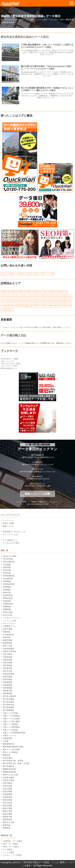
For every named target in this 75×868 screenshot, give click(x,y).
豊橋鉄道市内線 (9, 769)
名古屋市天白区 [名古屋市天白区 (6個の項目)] (41, 292)
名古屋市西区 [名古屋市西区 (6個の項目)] (28, 296)
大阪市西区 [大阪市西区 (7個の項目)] (54, 301)
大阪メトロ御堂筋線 (11, 727)
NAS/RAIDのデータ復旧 (9, 359)
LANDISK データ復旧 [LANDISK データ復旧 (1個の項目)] (6, 274)
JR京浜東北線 (9, 562)
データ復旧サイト (10, 540)
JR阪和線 (7, 607)
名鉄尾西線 (7, 657)
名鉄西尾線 (7, 688)
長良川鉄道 (7, 803)
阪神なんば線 (8, 822)
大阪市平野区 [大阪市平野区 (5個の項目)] (4, 301)
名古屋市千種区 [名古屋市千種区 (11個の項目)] (33, 292)
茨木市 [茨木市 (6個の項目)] (3, 310)
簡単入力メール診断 (37, 494)
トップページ (8, 521)
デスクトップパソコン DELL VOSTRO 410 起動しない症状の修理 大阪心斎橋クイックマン (37, 327)
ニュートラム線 (9, 621)
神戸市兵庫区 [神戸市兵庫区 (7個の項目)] (47, 306)
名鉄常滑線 (7, 660)
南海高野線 (7, 643)
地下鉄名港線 (8, 702)
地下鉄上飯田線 (9, 696)
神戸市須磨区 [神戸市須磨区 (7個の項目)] (69, 306)
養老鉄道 (7, 828)
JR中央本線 (8, 559)
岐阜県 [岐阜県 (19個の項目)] (15, 306)
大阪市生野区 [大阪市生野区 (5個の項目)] (40, 301)
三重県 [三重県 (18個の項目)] (3, 292)
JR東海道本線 (9, 584)
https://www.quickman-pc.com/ (37, 504)
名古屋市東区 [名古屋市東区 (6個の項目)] (57, 292)
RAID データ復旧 (11, 847)
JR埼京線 (7, 573)
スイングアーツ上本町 (9, 366)
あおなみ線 (7, 615)
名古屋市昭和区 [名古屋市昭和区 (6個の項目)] (50, 292)
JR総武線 (7, 601)
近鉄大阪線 (7, 783)
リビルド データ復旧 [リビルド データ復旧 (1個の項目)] (49, 274)
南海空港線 (7, 640)
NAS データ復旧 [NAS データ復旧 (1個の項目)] (16, 274)
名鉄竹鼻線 (7, 679)
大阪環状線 (7, 738)
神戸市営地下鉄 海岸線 (13, 761)
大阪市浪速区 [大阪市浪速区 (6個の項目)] (26, 301)
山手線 (6, 741)
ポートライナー (9, 623)
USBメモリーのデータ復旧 (11, 364)
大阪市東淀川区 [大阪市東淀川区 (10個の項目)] (18, 301)
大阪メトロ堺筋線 (10, 724)
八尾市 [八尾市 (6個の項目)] (7, 292)
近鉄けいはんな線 (10, 775)
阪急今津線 (7, 808)
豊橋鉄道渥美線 (9, 772)
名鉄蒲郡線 (7, 685)
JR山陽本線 (8, 579)
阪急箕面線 (7, 819)
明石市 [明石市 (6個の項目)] (24, 306)
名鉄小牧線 (7, 654)
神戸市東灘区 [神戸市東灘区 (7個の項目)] (54, 306)
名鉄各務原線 (8, 649)
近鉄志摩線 (7, 791)
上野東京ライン (9, 626)
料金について (8, 526)
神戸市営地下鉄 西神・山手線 (16, 763)
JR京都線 (7, 565)
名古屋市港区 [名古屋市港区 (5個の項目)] (64, 292)
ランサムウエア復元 (11, 543)
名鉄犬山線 (7, 671)
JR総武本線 (8, 598)
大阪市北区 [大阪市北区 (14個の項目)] (54, 296)
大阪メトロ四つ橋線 (11, 721)
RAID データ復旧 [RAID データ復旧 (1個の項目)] (26, 274)
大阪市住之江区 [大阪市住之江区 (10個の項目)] (47, 296)
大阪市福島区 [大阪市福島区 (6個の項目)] (47, 301)
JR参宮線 (7, 567)
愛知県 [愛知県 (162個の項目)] (20, 306)
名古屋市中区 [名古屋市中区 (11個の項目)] (17, 292)
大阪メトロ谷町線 (10, 730)
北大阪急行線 (8, 635)
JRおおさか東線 (10, 556)
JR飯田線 (7, 609)
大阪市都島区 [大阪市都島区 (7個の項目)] (68, 301)
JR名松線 (7, 570)
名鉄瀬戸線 (7, 668)
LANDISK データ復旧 (12, 841)
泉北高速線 (7, 758)
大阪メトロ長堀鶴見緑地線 (14, 733)
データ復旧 (7, 849)
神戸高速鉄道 (8, 766)
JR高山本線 (8, 612)
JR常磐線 (7, 581)
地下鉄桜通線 (8, 707)
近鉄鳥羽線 (7, 797)
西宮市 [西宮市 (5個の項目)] (7, 310)
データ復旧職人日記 (13, 335)
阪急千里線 (7, 811)
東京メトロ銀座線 (10, 752)
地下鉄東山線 (8, 705)
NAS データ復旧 (10, 844)
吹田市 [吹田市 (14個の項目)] (34, 296)
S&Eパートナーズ (7, 361)
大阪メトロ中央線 (10, 713)
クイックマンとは (10, 535)
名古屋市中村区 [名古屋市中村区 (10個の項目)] (25, 292)
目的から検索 (8, 523)
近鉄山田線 (7, 789)
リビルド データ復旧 (12, 855)
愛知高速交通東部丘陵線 (13, 747)
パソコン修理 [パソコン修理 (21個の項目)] (40, 274)
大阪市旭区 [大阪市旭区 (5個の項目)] (11, 301)
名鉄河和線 (7, 663)
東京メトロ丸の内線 (11, 749)
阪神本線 (7, 825)
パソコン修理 (8, 852)
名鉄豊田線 (7, 693)
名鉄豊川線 (7, 691)
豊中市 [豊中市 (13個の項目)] (12, 310)
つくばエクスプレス (11, 618)
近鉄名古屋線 (8, 780)
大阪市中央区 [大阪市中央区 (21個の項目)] (39, 296)
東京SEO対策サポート (9, 368)
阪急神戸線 (7, 817)
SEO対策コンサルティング (14, 532)
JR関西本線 (8, 604)
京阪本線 (7, 632)
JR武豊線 (7, 590)
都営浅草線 (7, 800)
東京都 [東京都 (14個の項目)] (29, 306)
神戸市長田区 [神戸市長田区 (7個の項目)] (61, 306)
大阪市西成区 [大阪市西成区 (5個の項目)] (61, 301)
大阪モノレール (9, 735)
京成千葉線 (7, 629)
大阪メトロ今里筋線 (11, 716)
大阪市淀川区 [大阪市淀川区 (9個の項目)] (33, 301)
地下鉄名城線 (8, 699)
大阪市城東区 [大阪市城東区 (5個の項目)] (61, 296)
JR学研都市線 (9, 576)
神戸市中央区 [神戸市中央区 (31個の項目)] (40, 306)
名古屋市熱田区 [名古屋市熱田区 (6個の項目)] (5, 296)
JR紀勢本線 (8, 595)
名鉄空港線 (7, 677)
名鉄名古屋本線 (9, 651)
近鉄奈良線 (7, 786)
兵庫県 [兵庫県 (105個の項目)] (12, 292)
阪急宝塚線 (7, 814)
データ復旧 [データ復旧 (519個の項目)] (34, 274)
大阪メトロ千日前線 (11, 719)
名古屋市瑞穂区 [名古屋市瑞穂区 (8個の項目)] (13, 296)
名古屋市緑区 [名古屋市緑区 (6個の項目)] (20, 296)
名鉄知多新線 (8, 674)
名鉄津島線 (7, 665)
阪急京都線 (7, 805)
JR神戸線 (7, 593)
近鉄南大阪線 (8, 777)
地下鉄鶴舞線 (8, 710)
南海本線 (7, 637)
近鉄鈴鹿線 (7, 794)
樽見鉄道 (7, 755)
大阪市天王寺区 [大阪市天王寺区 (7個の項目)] (69, 296)
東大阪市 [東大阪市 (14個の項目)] (33, 306)
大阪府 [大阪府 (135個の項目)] (11, 306)
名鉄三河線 (7, 646)
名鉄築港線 (7, 682)
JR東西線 (7, 587)
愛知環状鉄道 (8, 744)
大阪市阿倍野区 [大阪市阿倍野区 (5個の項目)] (5, 306)
